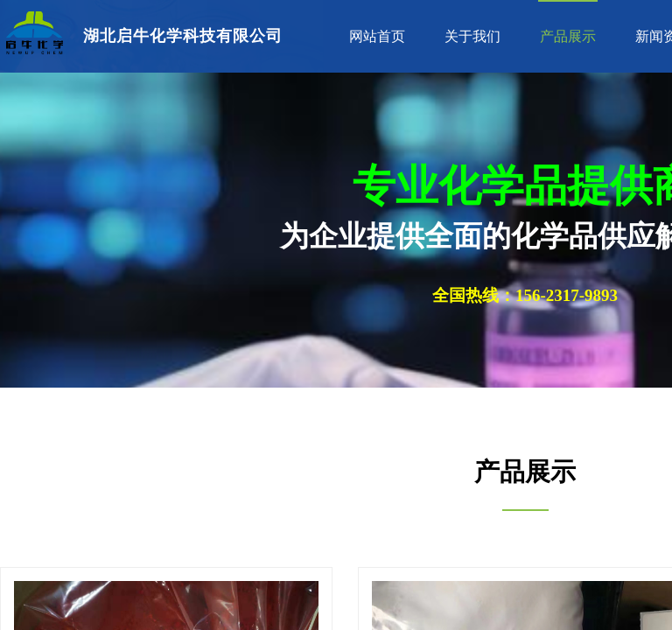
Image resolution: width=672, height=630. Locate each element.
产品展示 (568, 36)
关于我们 (472, 36)
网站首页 (377, 36)
